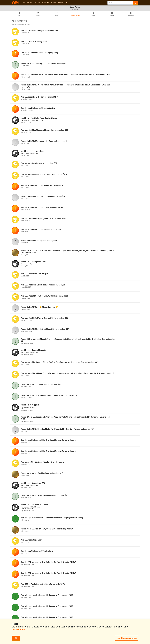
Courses (46, 3)
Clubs (54, 3)
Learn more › (18, 630)
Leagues (37, 3)
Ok (16, 638)
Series (61, 3)
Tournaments (27, 3)
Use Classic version (127, 638)
